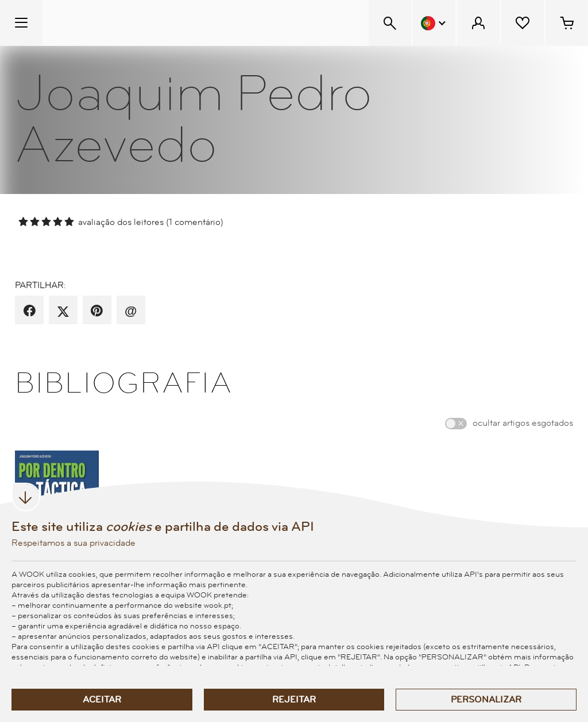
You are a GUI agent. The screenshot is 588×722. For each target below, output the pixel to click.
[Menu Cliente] (478, 23)
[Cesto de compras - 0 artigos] (567, 23)
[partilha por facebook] (30, 311)
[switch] (456, 424)
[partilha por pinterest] (97, 311)
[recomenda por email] (131, 311)
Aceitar (102, 700)
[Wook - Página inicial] (113, 23)
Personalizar (486, 700)
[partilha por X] (63, 311)
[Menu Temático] (21, 23)
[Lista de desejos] (523, 23)
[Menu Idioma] (434, 23)
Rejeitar (294, 700)
